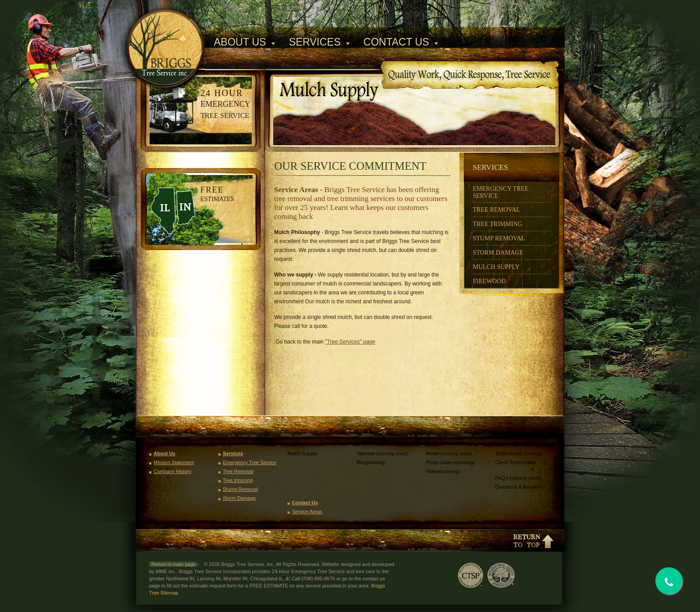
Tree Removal (496, 210)
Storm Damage (498, 253)
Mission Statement (174, 462)
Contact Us (396, 42)
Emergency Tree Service (250, 462)
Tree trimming (238, 480)
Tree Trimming (498, 224)
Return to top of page (533, 541)
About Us (240, 42)
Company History (172, 471)
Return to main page (174, 564)
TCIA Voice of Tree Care (535, 575)
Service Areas (307, 511)
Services (315, 42)
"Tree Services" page (350, 342)
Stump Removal (499, 238)
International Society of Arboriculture (501, 575)
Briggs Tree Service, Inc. (170, 35)
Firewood (489, 281)
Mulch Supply (496, 267)
